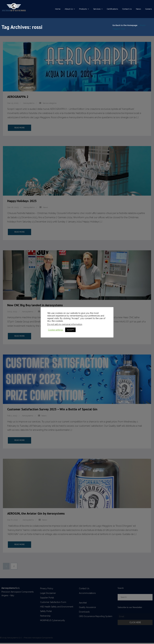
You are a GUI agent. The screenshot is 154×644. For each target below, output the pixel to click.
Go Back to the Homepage (119, 28)
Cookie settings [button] (55, 330)
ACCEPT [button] (70, 330)
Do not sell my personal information (65, 324)
